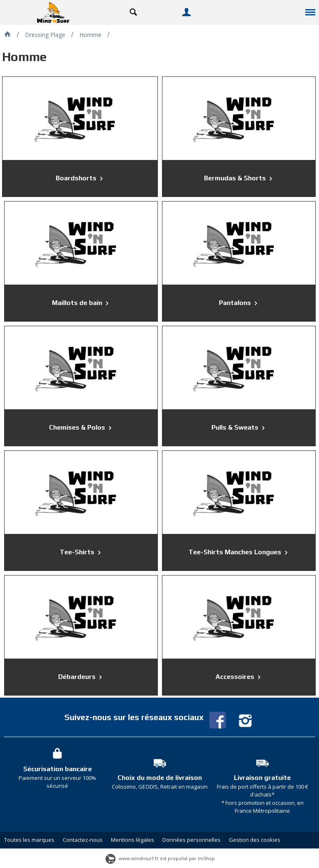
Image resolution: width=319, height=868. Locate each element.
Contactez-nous (83, 840)
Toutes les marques (29, 840)
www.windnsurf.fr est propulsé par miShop (160, 858)
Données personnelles (191, 840)
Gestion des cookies (255, 840)
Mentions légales (133, 840)
